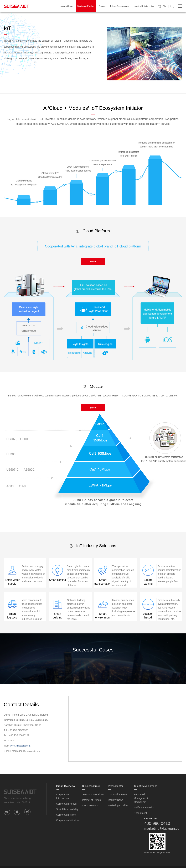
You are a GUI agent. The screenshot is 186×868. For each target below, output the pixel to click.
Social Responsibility (67, 809)
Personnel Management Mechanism (141, 798)
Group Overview (65, 786)
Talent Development (145, 786)
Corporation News (118, 794)
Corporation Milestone (68, 820)
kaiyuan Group (66, 6)
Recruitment (140, 813)
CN (164, 6)
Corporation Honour (67, 804)
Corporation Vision (66, 815)
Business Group (91, 786)
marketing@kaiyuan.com (163, 828)
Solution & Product (86, 6)
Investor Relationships (144, 6)
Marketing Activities (118, 805)
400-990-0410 (157, 823)
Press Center (116, 786)
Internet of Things (91, 800)
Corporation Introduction (62, 796)
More (93, 262)
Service (102, 6)
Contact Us (151, 818)
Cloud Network (90, 805)
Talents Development (120, 6)
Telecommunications (93, 794)
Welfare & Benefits (144, 808)
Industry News (116, 800)
